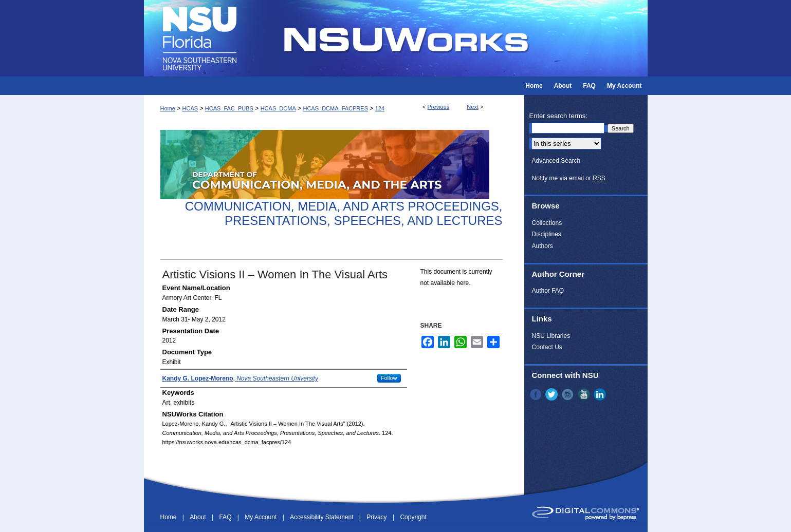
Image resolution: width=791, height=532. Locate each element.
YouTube (585, 394)
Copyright (413, 517)
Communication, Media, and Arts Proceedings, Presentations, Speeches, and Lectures (344, 214)
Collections (547, 223)
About (199, 517)
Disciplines (547, 234)
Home (168, 108)
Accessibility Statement (323, 517)
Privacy (378, 517)
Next (473, 107)
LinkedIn (601, 394)
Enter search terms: (558, 116)
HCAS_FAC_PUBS (229, 108)
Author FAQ (548, 291)
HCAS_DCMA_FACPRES (335, 108)
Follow (389, 378)
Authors (542, 246)
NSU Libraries (551, 336)
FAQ (226, 517)
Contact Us (547, 347)
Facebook (537, 394)
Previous (439, 107)
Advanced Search (556, 161)
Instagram (568, 394)
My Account (261, 517)
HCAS (190, 108)
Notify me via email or (569, 178)
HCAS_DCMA (278, 108)
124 (380, 108)
